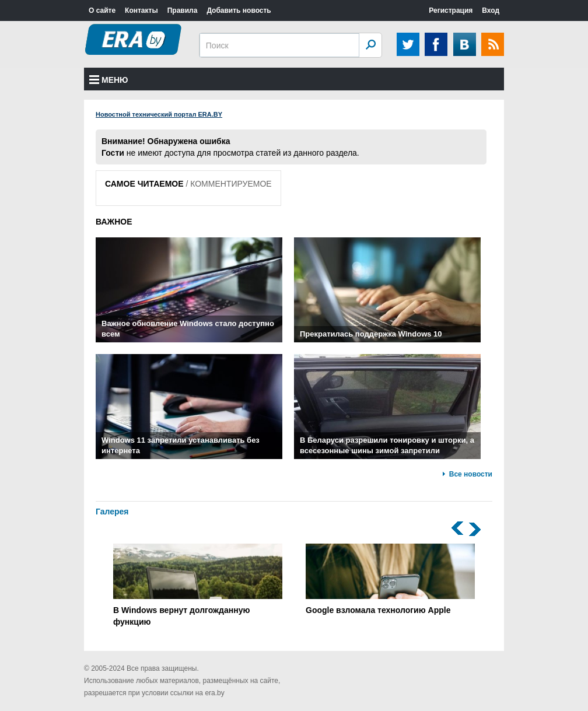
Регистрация (451, 10)
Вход (491, 10)
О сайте (102, 10)
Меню (109, 80)
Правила (183, 10)
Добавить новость (239, 10)
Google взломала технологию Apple (390, 579)
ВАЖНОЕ (114, 222)
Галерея (112, 512)
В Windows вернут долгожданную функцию (198, 585)
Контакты (141, 10)
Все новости (471, 474)
